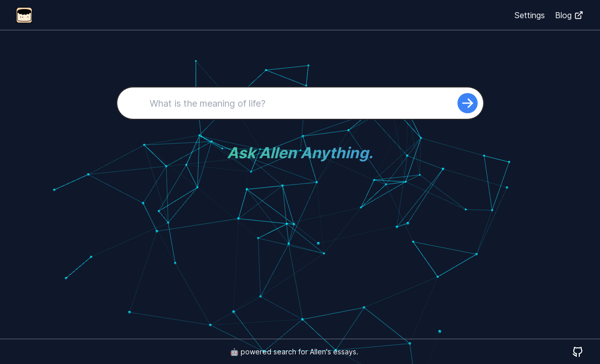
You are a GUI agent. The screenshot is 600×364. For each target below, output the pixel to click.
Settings (530, 15)
